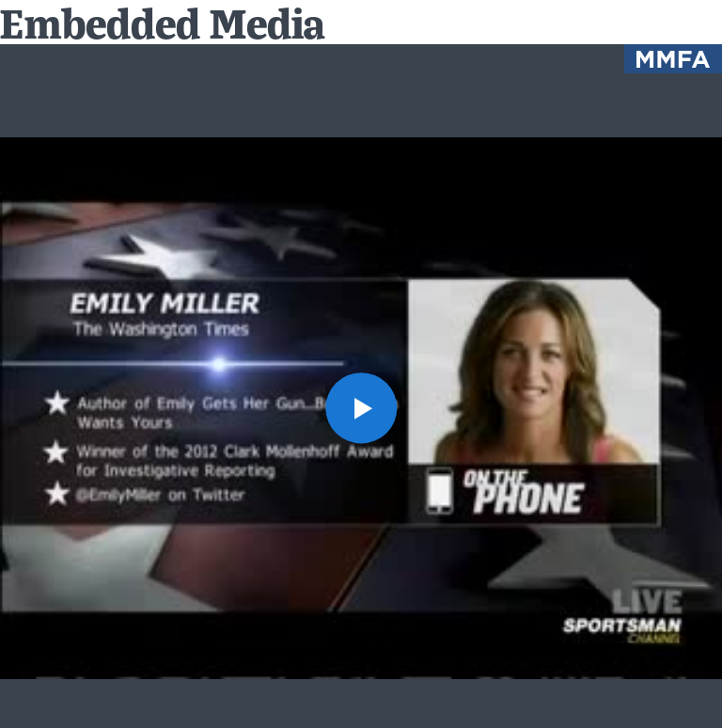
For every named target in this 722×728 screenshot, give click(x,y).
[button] (361, 408)
